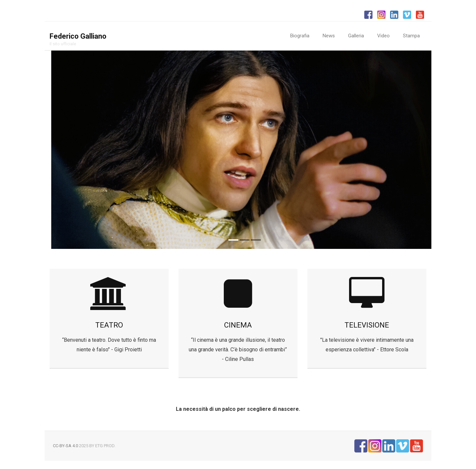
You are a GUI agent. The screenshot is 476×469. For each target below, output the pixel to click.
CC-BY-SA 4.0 (65, 446)
